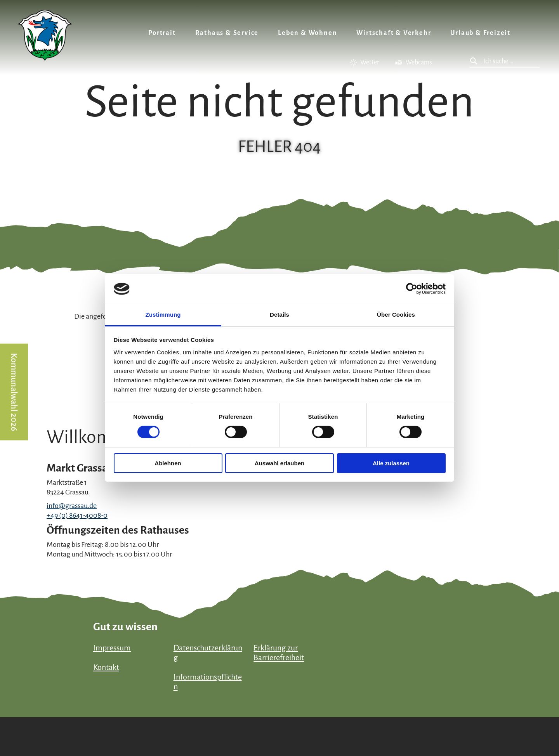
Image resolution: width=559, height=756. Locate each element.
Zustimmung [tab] (163, 315)
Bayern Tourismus (474, 723)
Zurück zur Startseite (45, 35)
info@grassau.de (72, 506)
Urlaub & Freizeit (480, 33)
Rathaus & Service (227, 33)
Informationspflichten (208, 682)
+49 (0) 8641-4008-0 (77, 515)
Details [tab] (279, 315)
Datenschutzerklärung (208, 653)
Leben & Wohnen (307, 33)
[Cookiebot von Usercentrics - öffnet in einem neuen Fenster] (412, 289)
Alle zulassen (391, 463)
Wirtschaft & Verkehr (394, 33)
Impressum (112, 648)
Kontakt (106, 667)
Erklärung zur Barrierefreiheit (279, 653)
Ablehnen (168, 463)
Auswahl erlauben (279, 463)
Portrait (162, 33)
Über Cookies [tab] (396, 315)
